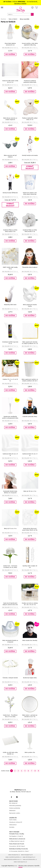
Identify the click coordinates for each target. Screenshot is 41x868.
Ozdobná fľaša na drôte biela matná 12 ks (10, 231)
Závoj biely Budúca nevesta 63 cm (10, 44)
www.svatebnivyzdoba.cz (14, 857)
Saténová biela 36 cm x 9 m (10, 455)
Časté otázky (13, 820)
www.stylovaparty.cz (20, 862)
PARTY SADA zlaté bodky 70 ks (10, 268)
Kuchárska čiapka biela (30, 678)
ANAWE (20, 867)
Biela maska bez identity (30, 640)
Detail (15, 48)
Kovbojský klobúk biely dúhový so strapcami (10, 492)
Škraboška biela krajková (30, 267)
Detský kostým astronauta (30, 155)
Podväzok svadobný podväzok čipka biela (30, 81)
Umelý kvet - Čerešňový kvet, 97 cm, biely (10, 716)
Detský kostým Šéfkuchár (10, 193)
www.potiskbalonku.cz (30, 859)
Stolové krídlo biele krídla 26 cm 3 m (10, 81)
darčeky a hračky (20, 3)
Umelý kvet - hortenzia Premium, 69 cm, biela (10, 567)
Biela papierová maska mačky (30, 305)
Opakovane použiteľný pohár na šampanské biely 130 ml (10, 418)
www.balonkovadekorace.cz (13, 859)
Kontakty (12, 827)
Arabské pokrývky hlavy (30, 417)
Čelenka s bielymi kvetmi (10, 678)
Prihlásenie (32, 7)
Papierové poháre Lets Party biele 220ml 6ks (30, 193)
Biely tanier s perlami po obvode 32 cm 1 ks (30, 716)
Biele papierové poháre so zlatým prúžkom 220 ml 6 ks (30, 381)
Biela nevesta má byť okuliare (10, 156)
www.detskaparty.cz (29, 857)
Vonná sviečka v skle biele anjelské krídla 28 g (30, 44)
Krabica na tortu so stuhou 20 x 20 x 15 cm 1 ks (30, 604)
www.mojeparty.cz (14, 855)
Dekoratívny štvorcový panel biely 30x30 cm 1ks (30, 529)
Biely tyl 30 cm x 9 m (30, 491)
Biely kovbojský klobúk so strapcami (10, 641)
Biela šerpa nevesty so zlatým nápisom (10, 119)
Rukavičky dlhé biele (10, 305)
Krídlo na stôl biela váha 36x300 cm (10, 753)
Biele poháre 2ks (30, 752)
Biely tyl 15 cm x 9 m (10, 529)
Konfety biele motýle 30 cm (30, 567)
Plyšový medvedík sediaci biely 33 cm (30, 119)
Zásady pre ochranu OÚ (16, 822)
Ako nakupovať (13, 803)
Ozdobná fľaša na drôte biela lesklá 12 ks (30, 231)
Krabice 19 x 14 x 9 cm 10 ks (10, 380)
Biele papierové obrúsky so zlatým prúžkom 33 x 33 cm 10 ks (30, 343)
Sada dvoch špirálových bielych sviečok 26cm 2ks (10, 604)
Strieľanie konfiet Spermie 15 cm (10, 343)
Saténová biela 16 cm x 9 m (30, 455)
